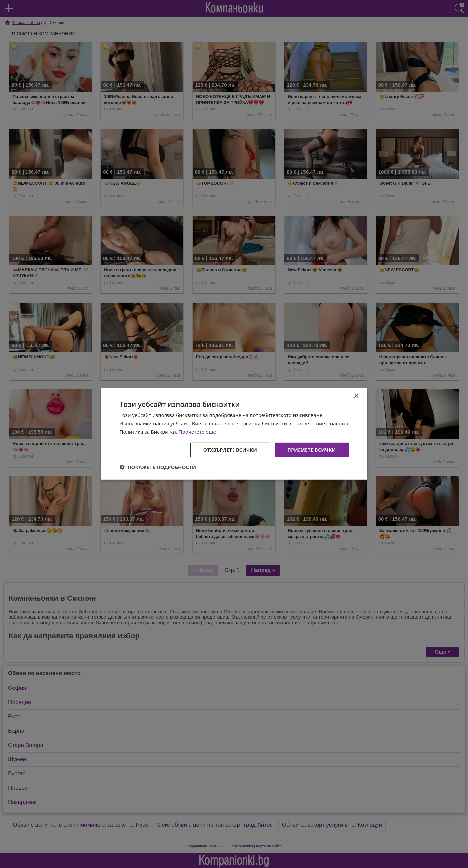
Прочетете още (197, 432)
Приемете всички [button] (311, 449)
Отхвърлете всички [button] (230, 449)
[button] (158, 467)
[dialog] (234, 434)
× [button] (356, 396)
